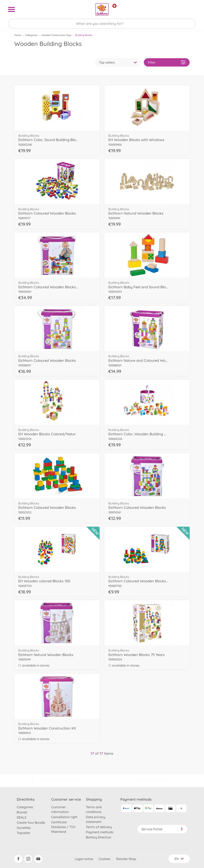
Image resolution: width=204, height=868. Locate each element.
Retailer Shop (126, 859)
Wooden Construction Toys (56, 35)
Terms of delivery (99, 827)
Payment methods (100, 832)
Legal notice (84, 859)
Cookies (105, 859)
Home (18, 35)
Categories (31, 35)
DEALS (22, 817)
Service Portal (162, 829)
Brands (22, 812)
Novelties (24, 828)
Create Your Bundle (31, 823)
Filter (167, 62)
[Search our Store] (102, 24)
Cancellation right (64, 817)
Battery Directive (98, 837)
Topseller (24, 833)
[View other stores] (114, 6)
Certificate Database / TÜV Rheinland (63, 827)
